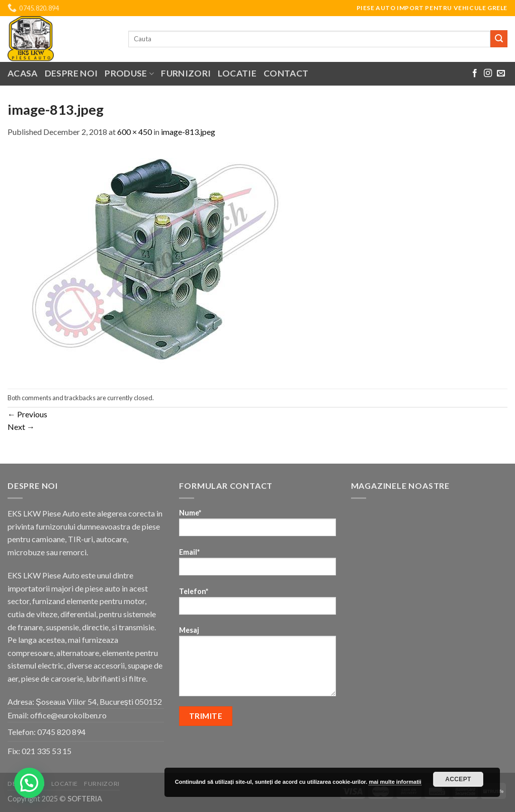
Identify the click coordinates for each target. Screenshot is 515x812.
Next (21, 427)
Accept (458, 779)
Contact (286, 73)
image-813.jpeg (188, 132)
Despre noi (71, 73)
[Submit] (499, 39)
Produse (129, 73)
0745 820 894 (61, 732)
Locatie (237, 73)
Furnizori (186, 73)
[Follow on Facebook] (475, 73)
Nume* (257, 526)
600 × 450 (135, 132)
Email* (257, 565)
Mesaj (257, 665)
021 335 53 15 (47, 751)
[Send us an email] (501, 73)
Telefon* (257, 604)
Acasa (23, 73)
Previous (27, 414)
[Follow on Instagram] (488, 73)
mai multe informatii (395, 782)
